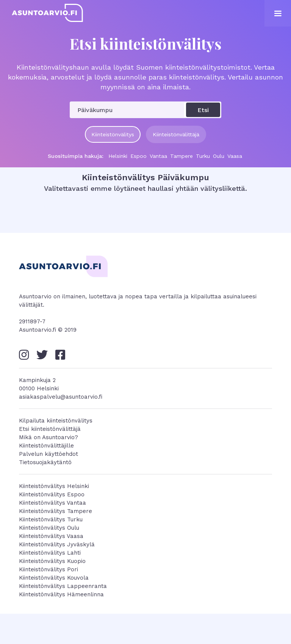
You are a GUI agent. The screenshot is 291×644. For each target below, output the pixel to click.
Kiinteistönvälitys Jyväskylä (57, 544)
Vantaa (158, 156)
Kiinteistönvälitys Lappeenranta (63, 586)
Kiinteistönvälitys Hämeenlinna (61, 594)
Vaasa (235, 156)
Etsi (203, 110)
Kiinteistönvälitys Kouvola (54, 578)
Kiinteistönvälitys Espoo (52, 494)
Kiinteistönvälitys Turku (51, 519)
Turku (203, 156)
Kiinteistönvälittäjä (176, 134)
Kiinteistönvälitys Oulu (49, 528)
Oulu (219, 156)
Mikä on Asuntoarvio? (48, 437)
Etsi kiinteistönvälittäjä (50, 429)
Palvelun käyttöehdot (48, 454)
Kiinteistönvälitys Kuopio (52, 561)
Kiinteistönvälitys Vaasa (51, 536)
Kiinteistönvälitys (113, 134)
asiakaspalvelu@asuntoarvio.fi (61, 397)
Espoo (138, 156)
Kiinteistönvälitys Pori (48, 569)
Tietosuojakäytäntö (45, 462)
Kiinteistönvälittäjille (46, 446)
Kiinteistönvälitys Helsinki (54, 486)
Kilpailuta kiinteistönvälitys (56, 421)
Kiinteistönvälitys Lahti (50, 553)
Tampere (181, 156)
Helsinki (118, 156)
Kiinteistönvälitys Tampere (56, 511)
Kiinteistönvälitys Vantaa (52, 503)
